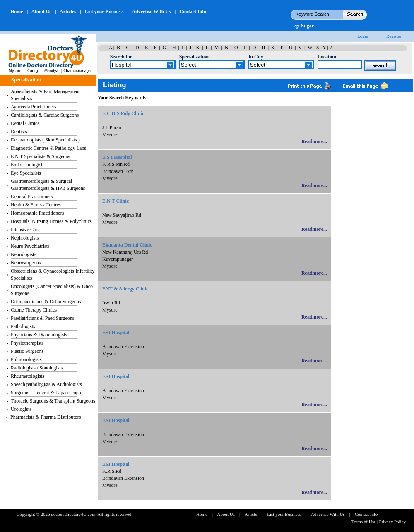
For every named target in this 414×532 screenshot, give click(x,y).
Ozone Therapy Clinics (34, 310)
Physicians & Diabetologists (39, 335)
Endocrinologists (28, 165)
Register (394, 36)
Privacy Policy (392, 522)
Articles (68, 12)
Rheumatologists (28, 376)
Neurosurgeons (26, 263)
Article (251, 514)
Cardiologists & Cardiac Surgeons (45, 115)
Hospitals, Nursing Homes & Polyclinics (51, 221)
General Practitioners (32, 197)
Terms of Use (364, 522)
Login (363, 36)
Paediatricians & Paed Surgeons (42, 318)
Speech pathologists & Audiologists (46, 384)
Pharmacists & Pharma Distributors (46, 417)
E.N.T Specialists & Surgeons (40, 156)
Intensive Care (25, 230)
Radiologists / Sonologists (37, 368)
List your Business (104, 12)
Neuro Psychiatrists (30, 246)
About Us (41, 12)
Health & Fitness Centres (36, 205)
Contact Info (193, 12)
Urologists (21, 409)
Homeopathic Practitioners (37, 213)
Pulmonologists (26, 359)
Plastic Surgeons (27, 351)
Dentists (19, 132)
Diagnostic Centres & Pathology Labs (48, 148)
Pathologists (23, 326)
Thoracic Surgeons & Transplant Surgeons (53, 401)
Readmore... (314, 141)
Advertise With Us (151, 12)
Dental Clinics (25, 123)
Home (17, 12)
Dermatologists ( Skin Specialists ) (45, 140)
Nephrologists (25, 238)
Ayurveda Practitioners (34, 107)
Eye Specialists (26, 173)
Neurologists (23, 254)
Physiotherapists (27, 343)
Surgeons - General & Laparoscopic (46, 393)
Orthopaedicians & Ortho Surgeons (46, 302)
